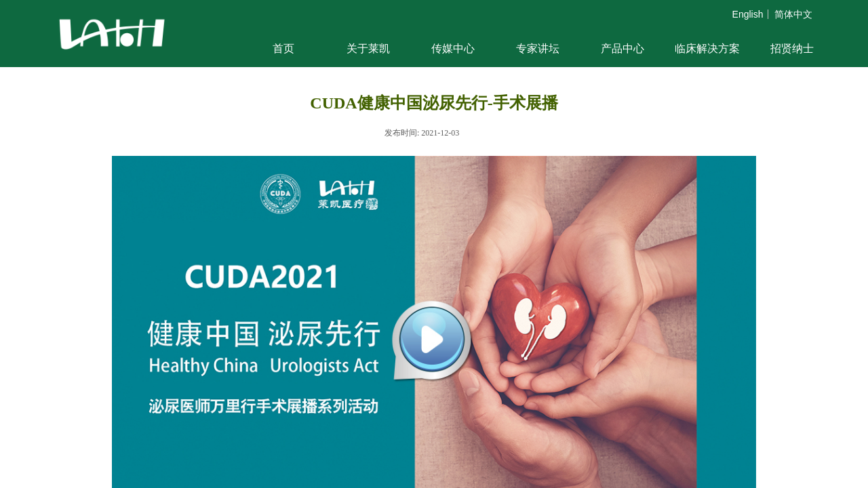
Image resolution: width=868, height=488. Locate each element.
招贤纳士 (792, 48)
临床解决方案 (707, 48)
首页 (283, 48)
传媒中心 (453, 48)
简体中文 (793, 14)
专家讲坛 (538, 48)
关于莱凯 (368, 48)
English (748, 14)
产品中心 (623, 48)
